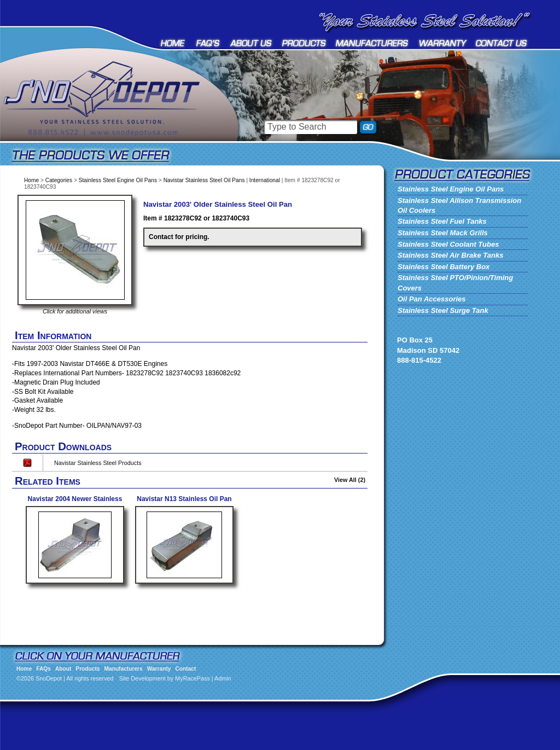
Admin (223, 678)
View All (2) (350, 480)
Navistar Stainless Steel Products (98, 463)
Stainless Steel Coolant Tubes (448, 244)
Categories (59, 180)
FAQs (208, 43)
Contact (502, 43)
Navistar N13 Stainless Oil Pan (184, 499)
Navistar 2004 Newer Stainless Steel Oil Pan (75, 503)
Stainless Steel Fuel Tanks (442, 221)
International (265, 180)
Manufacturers (373, 43)
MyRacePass (192, 678)
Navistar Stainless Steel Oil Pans (204, 180)
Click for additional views (75, 311)
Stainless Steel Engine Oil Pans (118, 180)
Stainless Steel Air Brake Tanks (450, 255)
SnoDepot (115, 115)
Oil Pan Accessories (432, 299)
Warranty (443, 43)
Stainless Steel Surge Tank (443, 310)
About (251, 43)
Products (304, 43)
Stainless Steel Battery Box (444, 267)
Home (174, 43)
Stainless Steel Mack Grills (443, 233)
